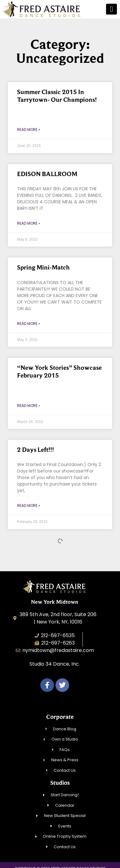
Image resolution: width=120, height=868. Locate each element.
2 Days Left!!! (36, 450)
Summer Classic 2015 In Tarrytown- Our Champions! (57, 96)
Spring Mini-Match (43, 267)
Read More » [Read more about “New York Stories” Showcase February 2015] (29, 406)
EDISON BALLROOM (47, 174)
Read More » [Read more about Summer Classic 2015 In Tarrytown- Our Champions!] (29, 130)
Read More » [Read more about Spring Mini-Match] (29, 324)
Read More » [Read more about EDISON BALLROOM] (29, 223)
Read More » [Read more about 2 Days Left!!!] (29, 505)
